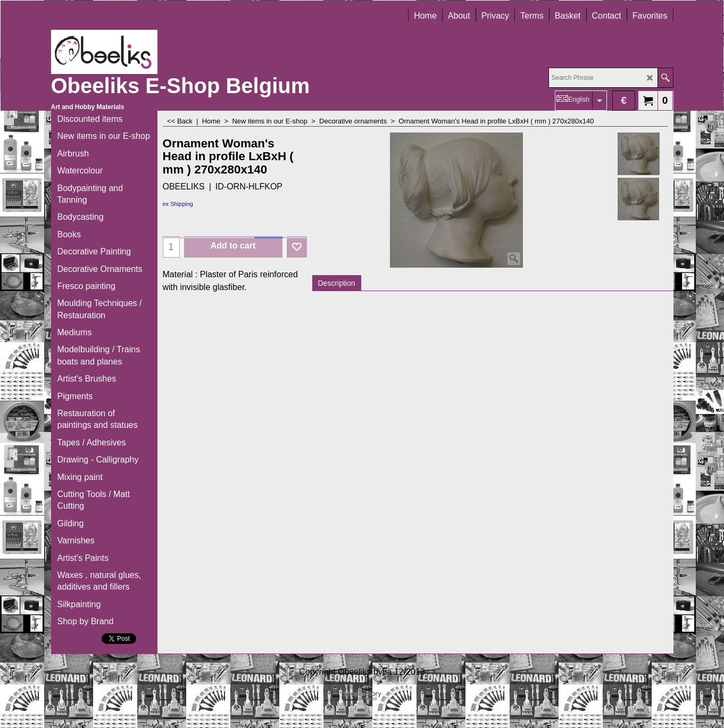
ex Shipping (178, 204)
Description (337, 283)
